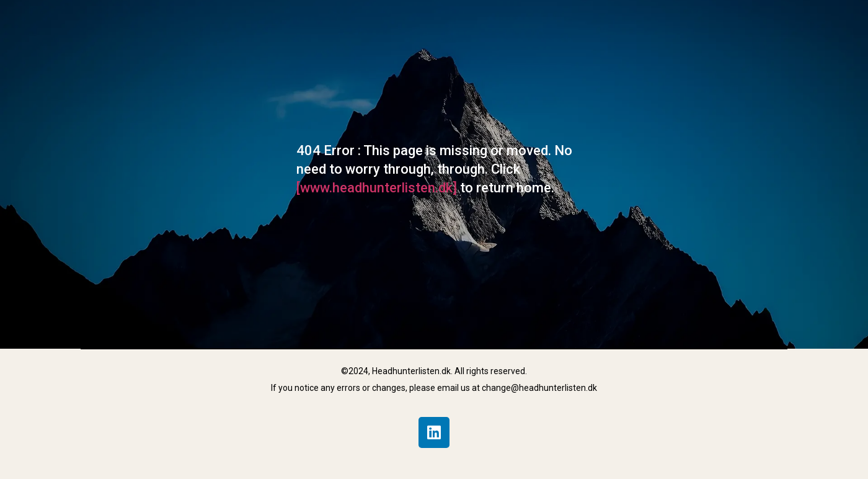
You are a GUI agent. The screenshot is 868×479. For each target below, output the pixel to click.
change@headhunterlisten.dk (539, 388)
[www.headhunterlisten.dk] (378, 188)
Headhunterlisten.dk (411, 371)
